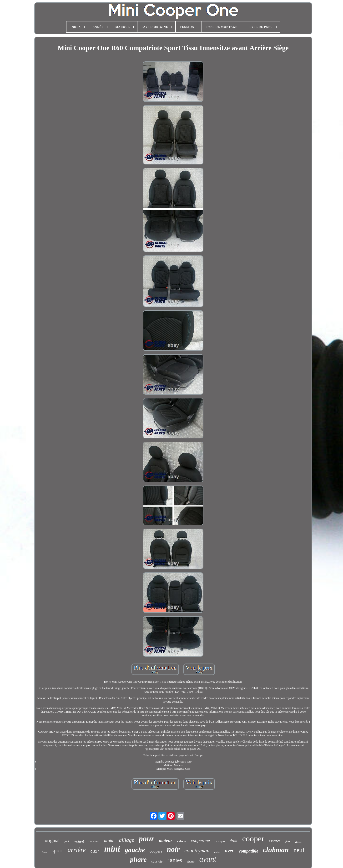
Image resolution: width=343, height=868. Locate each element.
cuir (95, 852)
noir (173, 849)
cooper (253, 839)
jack (67, 841)
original (52, 840)
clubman (276, 850)
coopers (156, 851)
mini (112, 849)
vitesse (298, 842)
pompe (220, 841)
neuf (299, 850)
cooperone (200, 841)
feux (288, 841)
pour (146, 839)
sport (57, 850)
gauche (135, 850)
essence (275, 841)
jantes (175, 860)
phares (191, 862)
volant (79, 841)
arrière (77, 850)
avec (229, 851)
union (217, 852)
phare (138, 859)
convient (94, 841)
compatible (249, 851)
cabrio (182, 841)
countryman (197, 851)
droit (233, 841)
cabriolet (158, 861)
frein (44, 852)
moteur (166, 841)
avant (208, 859)
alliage (126, 840)
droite (109, 841)
